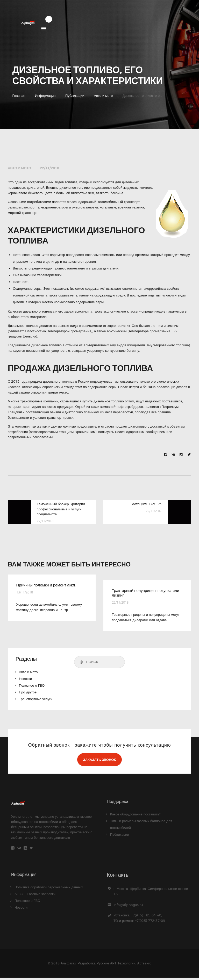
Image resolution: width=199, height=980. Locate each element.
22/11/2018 (49, 168)
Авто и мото (104, 96)
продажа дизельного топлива (51, 382)
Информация (45, 96)
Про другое (28, 693)
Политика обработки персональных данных (49, 889)
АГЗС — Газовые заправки (35, 896)
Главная (19, 96)
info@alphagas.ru (128, 907)
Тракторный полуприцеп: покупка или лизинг (144, 594)
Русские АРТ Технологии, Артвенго (124, 965)
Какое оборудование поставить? (135, 815)
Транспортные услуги (36, 700)
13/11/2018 (25, 593)
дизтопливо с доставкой (147, 427)
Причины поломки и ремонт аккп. (48, 586)
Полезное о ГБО (32, 687)
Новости (25, 680)
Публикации (75, 96)
